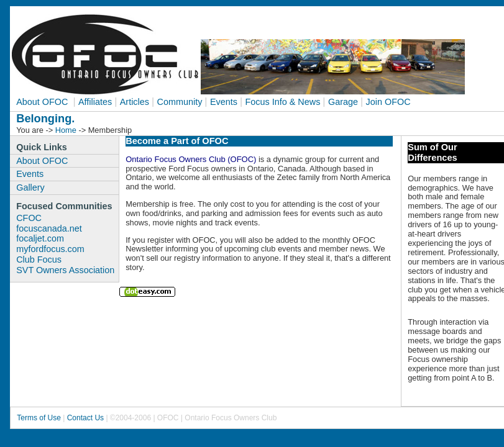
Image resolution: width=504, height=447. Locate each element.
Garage (343, 102)
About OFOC (43, 102)
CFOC (29, 218)
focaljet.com (40, 238)
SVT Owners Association (65, 270)
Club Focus (39, 260)
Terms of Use (40, 418)
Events (224, 102)
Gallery (30, 187)
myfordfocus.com (50, 249)
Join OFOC (388, 102)
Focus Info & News (283, 102)
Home (66, 130)
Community (180, 102)
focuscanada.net (49, 228)
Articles (135, 102)
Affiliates (95, 102)
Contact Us (85, 418)
